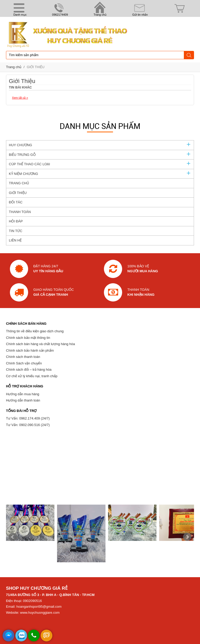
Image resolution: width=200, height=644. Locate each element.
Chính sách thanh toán (23, 357)
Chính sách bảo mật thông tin (28, 338)
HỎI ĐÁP (16, 221)
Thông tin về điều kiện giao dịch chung (35, 331)
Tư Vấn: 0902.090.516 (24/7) (28, 425)
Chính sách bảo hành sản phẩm (30, 350)
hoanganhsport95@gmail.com (39, 607)
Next (187, 537)
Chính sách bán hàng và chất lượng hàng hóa (40, 344)
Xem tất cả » (20, 98)
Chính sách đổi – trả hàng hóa (29, 370)
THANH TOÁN (20, 212)
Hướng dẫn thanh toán (23, 400)
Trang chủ (14, 67)
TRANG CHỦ (19, 183)
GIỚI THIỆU (36, 67)
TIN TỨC (16, 231)
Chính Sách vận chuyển (24, 363)
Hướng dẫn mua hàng (23, 394)
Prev (13, 537)
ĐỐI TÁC (16, 202)
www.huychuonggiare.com (40, 613)
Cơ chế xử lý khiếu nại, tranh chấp (32, 376)
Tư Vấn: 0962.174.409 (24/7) (28, 418)
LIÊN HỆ (15, 240)
